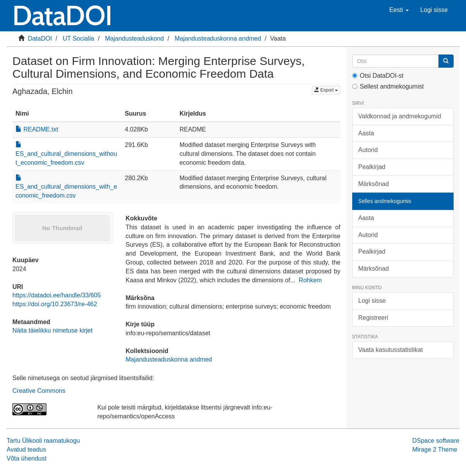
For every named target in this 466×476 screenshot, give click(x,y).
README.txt (37, 129)
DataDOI (40, 38)
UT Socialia (79, 38)
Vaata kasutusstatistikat (391, 350)
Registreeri (373, 318)
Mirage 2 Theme (435, 450)
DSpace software (436, 441)
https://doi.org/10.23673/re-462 (55, 304)
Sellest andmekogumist (388, 86)
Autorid (368, 150)
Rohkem (310, 280)
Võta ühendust (27, 458)
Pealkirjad (372, 167)
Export (326, 90)
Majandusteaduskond (134, 38)
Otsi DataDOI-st (378, 76)
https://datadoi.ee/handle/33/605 (57, 295)
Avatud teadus (26, 450)
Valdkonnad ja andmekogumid (400, 116)
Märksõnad (374, 184)
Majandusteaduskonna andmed (218, 38)
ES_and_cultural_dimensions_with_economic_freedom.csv (66, 187)
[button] (399, 10)
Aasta (366, 133)
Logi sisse (372, 301)
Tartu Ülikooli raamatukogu (43, 441)
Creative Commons (39, 391)
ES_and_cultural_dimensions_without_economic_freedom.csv (66, 154)
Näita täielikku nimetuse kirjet (52, 330)
